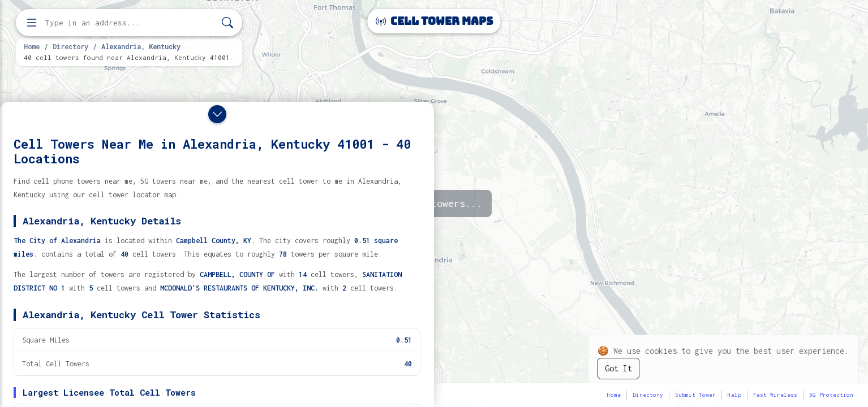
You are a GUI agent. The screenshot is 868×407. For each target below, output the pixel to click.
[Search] (227, 23)
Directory (70, 46)
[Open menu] (32, 23)
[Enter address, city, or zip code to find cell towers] (130, 23)
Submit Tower (695, 395)
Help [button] (734, 395)
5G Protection (831, 395)
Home (32, 46)
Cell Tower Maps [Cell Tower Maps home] (434, 21)
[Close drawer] (217, 114)
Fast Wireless (775, 395)
